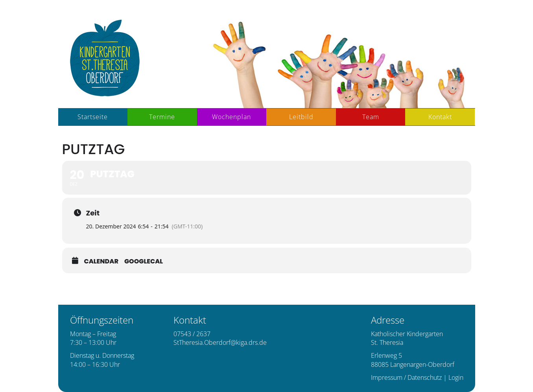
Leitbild (301, 117)
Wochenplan (231, 117)
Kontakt (440, 117)
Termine (162, 117)
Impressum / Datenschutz (406, 377)
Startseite (93, 117)
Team (371, 117)
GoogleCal (144, 261)
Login (456, 377)
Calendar (101, 261)
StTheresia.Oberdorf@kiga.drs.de (220, 342)
